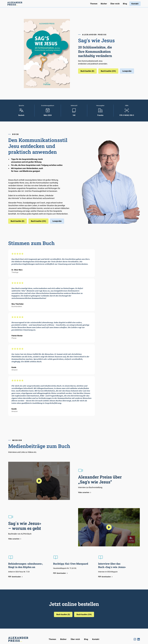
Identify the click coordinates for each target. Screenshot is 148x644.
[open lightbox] (39, 481)
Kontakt (135, 4)
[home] (15, 4)
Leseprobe (127, 71)
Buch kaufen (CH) (108, 71)
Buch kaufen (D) (87, 71)
